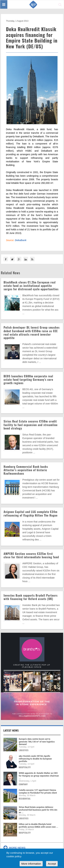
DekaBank (21, 240)
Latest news (11, 730)
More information (31, 864)
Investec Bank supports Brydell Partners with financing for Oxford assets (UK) (31, 597)
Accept (52, 864)
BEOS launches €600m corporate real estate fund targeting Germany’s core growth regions (28, 379)
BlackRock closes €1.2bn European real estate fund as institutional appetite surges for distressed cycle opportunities (31, 286)
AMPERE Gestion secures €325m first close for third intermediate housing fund (31, 555)
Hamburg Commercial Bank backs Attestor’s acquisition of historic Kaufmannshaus (26, 470)
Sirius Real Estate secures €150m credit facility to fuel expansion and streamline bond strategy (31, 425)
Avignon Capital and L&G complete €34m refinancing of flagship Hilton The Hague (31, 513)
